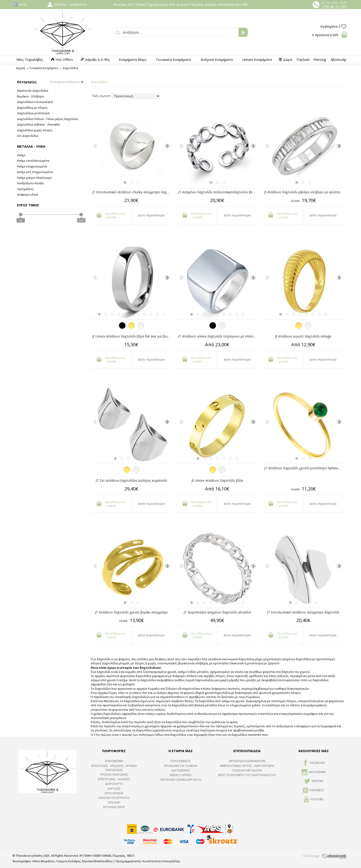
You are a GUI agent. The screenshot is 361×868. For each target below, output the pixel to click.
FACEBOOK (314, 763)
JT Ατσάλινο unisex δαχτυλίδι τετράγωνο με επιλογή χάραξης (218, 336)
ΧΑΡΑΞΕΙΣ (114, 789)
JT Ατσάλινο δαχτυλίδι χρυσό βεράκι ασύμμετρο (131, 612)
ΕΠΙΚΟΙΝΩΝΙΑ (114, 761)
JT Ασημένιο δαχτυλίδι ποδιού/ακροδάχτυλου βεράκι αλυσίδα (218, 192)
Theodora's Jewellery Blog (180, 780)
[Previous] (96, 146)
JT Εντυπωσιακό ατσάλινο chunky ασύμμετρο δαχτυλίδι (132, 192)
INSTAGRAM (314, 772)
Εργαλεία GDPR (114, 807)
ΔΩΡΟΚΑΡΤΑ (114, 784)
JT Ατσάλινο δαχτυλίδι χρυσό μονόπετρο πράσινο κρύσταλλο (304, 468)
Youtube (314, 800)
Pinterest (314, 791)
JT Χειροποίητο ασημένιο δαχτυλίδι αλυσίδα (217, 612)
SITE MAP (114, 802)
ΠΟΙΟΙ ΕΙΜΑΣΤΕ (180, 761)
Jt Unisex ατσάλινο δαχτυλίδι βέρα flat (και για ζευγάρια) (132, 336)
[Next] (167, 146)
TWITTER (314, 781)
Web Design (311, 856)
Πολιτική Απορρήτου (114, 798)
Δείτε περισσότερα (151, 215)
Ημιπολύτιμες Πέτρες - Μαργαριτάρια (247, 766)
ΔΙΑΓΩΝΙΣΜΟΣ (181, 770)
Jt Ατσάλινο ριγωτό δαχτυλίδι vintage (303, 336)
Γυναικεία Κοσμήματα (44, 68)
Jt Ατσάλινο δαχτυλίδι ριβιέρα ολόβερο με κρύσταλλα (304, 192)
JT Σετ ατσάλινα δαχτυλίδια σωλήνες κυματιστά (131, 480)
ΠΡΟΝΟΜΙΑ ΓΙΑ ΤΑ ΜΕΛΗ (180, 766)
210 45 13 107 (335, 7)
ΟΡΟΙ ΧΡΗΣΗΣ (114, 793)
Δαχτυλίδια (70, 68)
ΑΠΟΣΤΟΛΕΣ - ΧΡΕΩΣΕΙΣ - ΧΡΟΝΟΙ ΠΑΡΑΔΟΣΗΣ (114, 768)
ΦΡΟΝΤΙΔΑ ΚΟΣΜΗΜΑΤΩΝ (247, 761)
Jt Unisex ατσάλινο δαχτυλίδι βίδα (217, 480)
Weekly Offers (181, 775)
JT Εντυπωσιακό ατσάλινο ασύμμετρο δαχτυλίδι (303, 612)
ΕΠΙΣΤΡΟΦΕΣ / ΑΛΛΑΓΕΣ (114, 779)
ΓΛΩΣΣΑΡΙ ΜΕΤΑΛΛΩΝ (247, 770)
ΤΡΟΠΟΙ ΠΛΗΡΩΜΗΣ (114, 774)
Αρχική (20, 68)
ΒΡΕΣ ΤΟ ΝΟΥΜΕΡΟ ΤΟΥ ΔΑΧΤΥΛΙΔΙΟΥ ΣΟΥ (247, 775)
